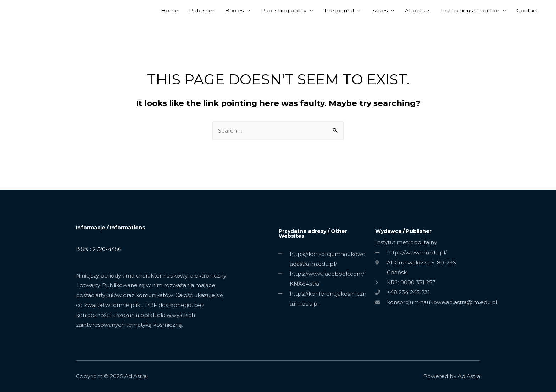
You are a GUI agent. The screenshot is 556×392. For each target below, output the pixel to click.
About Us (418, 10)
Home (170, 10)
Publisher (202, 10)
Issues (379, 10)
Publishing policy (284, 10)
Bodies (234, 10)
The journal (339, 10)
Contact (527, 10)
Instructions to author (470, 10)
